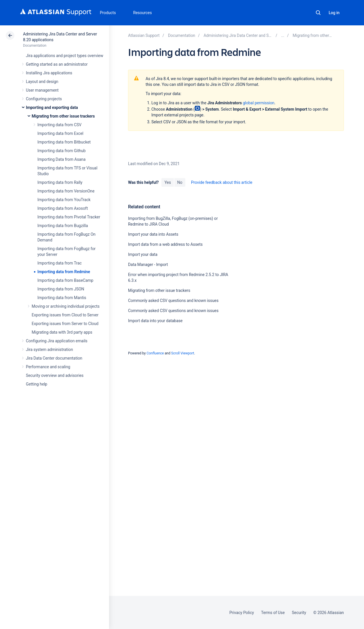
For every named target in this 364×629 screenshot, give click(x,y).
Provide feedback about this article (222, 182)
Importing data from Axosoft (63, 208)
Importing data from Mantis (62, 298)
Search (318, 13)
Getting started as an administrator (57, 64)
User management (42, 90)
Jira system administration (49, 350)
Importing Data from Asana (61, 159)
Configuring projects (44, 99)
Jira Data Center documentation (54, 358)
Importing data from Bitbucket (64, 142)
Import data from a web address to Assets (165, 244)
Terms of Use (273, 613)
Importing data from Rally (60, 182)
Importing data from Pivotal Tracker (69, 217)
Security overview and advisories (55, 375)
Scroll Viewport (183, 353)
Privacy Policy (242, 613)
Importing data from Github (61, 151)
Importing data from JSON (61, 289)
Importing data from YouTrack (64, 200)
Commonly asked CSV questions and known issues (173, 301)
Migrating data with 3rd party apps (62, 332)
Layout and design (42, 82)
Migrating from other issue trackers (63, 116)
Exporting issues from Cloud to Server (65, 315)
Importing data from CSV (59, 125)
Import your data (143, 254)
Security (299, 613)
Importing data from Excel (60, 133)
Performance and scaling (48, 367)
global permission (259, 103)
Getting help (37, 384)
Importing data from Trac (60, 263)
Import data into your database (155, 321)
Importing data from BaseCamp (65, 280)
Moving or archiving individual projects (66, 306)
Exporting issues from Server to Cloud (65, 324)
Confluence (155, 353)
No (180, 182)
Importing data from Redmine (64, 272)
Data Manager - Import (148, 265)
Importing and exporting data (52, 107)
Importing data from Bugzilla (63, 226)
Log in (334, 13)
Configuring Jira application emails (57, 341)
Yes (167, 182)
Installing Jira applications (49, 73)
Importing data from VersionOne (66, 191)
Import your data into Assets (153, 234)
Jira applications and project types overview (65, 56)
